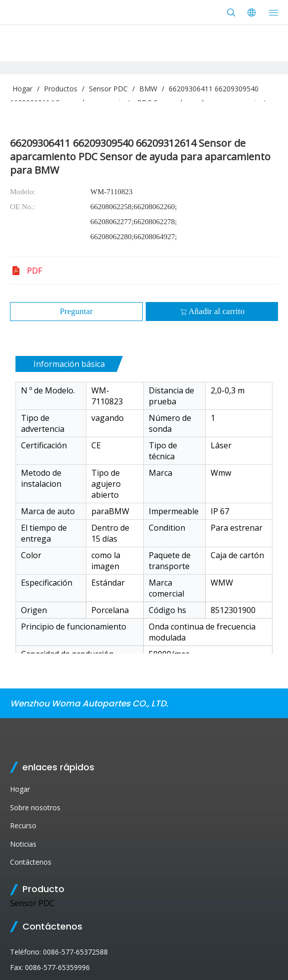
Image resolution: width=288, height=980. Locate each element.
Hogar (20, 789)
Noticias (23, 844)
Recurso (23, 825)
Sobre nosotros (35, 808)
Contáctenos (31, 862)
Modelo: (23, 192)
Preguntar (76, 311)
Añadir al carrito (212, 311)
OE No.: (22, 207)
